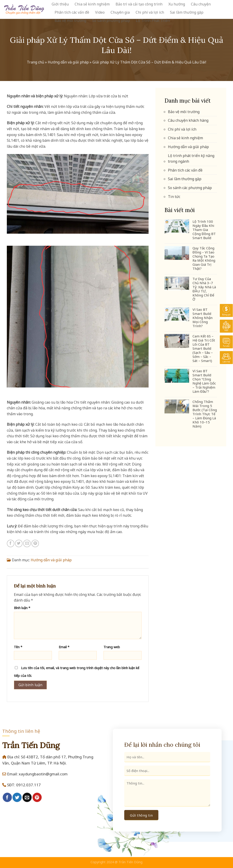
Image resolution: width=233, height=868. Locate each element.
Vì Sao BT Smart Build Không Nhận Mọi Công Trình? (203, 318)
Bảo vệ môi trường (70, 20)
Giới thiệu (60, 4)
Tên (18, 647)
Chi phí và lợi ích (150, 12)
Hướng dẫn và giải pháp (68, 62)
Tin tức (174, 197)
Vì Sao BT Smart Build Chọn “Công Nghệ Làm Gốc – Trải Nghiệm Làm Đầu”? (204, 381)
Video (100, 12)
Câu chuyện (201, 4)
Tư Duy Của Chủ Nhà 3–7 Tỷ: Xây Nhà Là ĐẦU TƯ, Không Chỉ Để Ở (204, 289)
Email (64, 647)
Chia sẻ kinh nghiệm (92, 4)
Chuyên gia (120, 12)
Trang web (112, 647)
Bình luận (22, 608)
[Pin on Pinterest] (35, 543)
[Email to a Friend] (27, 543)
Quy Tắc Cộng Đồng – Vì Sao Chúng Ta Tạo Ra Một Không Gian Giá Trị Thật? (204, 258)
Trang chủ (35, 62)
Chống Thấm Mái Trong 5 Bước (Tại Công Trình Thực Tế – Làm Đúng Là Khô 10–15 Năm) (205, 414)
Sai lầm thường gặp (187, 12)
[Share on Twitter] (19, 543)
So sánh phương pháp (111, 20)
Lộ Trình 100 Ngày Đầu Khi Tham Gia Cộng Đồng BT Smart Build (204, 230)
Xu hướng (177, 4)
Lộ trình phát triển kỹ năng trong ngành (191, 159)
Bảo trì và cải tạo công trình (139, 4)
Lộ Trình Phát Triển (153, 20)
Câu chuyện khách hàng (188, 120)
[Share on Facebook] (11, 543)
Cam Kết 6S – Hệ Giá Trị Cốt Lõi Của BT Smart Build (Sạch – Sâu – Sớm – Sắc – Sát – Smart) (204, 348)
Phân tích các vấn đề (72, 12)
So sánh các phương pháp (190, 188)
